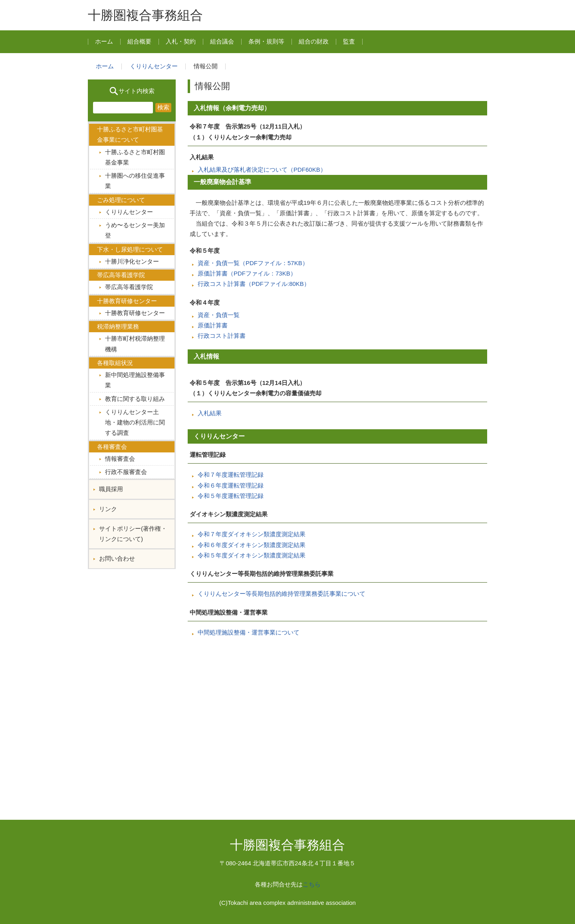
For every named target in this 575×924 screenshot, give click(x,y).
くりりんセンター (154, 66)
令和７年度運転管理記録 (231, 475)
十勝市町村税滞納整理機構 (135, 344)
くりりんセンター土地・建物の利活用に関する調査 (135, 422)
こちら (312, 884)
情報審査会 (120, 459)
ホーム (104, 41)
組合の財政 (314, 41)
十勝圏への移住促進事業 (135, 181)
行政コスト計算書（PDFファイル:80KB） (254, 284)
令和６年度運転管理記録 (231, 485)
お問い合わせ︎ (117, 558)
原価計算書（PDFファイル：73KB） (247, 273)
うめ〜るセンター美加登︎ (135, 230)
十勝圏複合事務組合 (145, 15)
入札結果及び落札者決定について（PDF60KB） (262, 170)
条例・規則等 (266, 41)
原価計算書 (213, 325)
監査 (349, 41)
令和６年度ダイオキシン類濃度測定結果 (252, 545)
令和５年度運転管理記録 (231, 496)
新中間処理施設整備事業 (135, 380)
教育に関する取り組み (135, 399)
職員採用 (111, 489)
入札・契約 (181, 41)
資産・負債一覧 (219, 315)
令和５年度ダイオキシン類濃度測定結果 (252, 555)
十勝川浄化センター (132, 261)
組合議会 (222, 41)
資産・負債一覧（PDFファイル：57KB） (253, 263)
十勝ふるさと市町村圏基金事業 (135, 157)
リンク (108, 509)
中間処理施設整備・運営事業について (249, 632)
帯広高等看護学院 (129, 287)
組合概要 (139, 41)
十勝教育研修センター (135, 313)
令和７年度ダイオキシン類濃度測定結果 (252, 534)
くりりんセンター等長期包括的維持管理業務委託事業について (282, 594)
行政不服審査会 (126, 472)
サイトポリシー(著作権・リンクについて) (133, 534)
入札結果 (210, 413)
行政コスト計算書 (222, 336)
